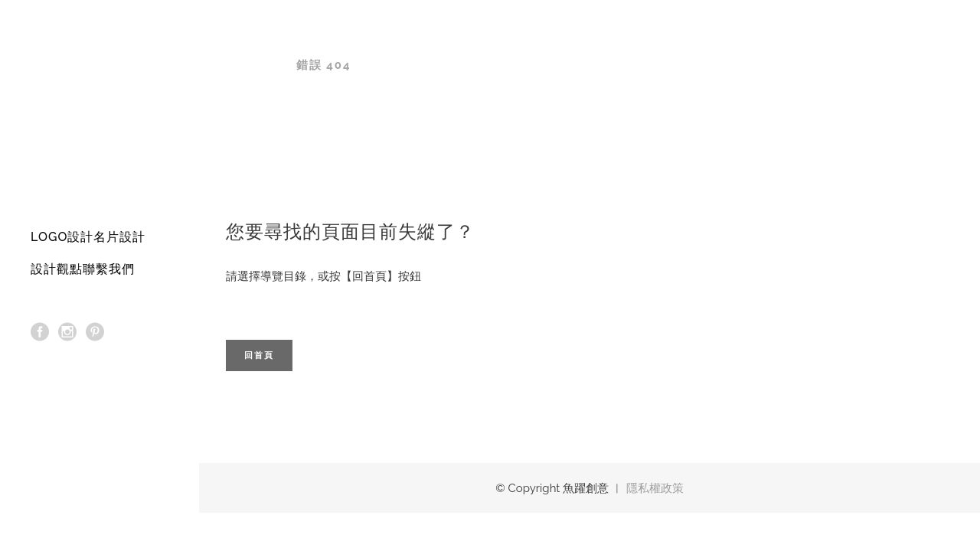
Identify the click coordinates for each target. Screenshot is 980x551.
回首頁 (259, 355)
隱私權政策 (655, 488)
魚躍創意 (252, 65)
